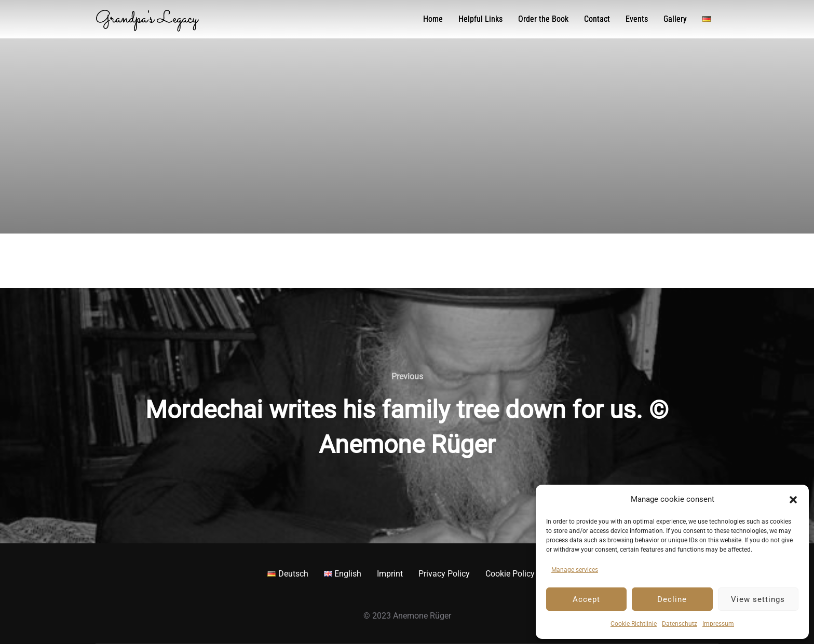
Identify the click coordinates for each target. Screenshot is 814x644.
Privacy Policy (444, 574)
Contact (597, 19)
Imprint (390, 574)
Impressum (718, 624)
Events (637, 19)
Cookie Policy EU (516, 574)
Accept (586, 599)
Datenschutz (680, 624)
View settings (758, 599)
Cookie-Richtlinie (634, 624)
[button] (793, 500)
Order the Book (543, 19)
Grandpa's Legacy (155, 19)
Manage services (575, 570)
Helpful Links (480, 19)
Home (433, 19)
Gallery (675, 19)
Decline (672, 599)
